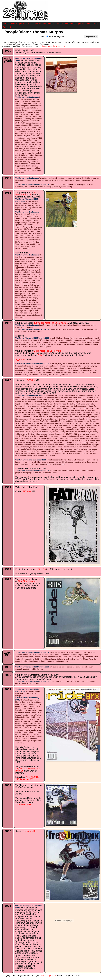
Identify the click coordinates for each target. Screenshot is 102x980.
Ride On (42, 569)
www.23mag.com (57, 36)
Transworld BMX (23, 804)
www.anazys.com (48, 976)
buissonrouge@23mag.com (52, 46)
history (14, 24)
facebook (7, 27)
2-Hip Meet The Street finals (48, 351)
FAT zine (31, 380)
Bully (40, 355)
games (81, 24)
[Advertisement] (69, 39)
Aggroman (21, 359)
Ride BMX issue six (27, 581)
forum (95, 24)
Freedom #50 (29, 831)
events (60, 24)
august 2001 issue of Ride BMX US (28, 770)
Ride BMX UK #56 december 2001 (27, 778)
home (6, 24)
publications (40, 24)
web (88, 24)
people (22, 24)
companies (70, 24)
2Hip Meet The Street (27, 194)
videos (51, 24)
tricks (30, 24)
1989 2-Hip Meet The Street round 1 (51, 323)
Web (43, 36)
